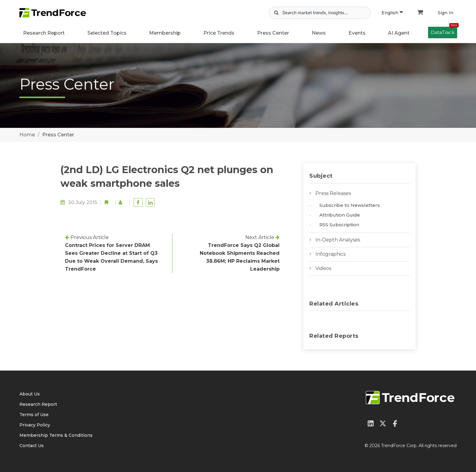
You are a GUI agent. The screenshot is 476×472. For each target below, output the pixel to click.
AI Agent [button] (399, 33)
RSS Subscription (339, 225)
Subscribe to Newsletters (350, 205)
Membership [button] (165, 33)
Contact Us (32, 446)
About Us (30, 394)
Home (27, 135)
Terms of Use (34, 415)
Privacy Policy (35, 425)
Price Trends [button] (219, 33)
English (392, 13)
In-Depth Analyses (338, 240)
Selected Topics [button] (107, 33)
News (319, 33)
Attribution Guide (340, 215)
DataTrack (444, 31)
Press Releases (333, 193)
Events (357, 33)
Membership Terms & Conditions (56, 435)
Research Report (44, 33)
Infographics (330, 254)
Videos (323, 268)
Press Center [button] (273, 33)
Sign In (445, 13)
